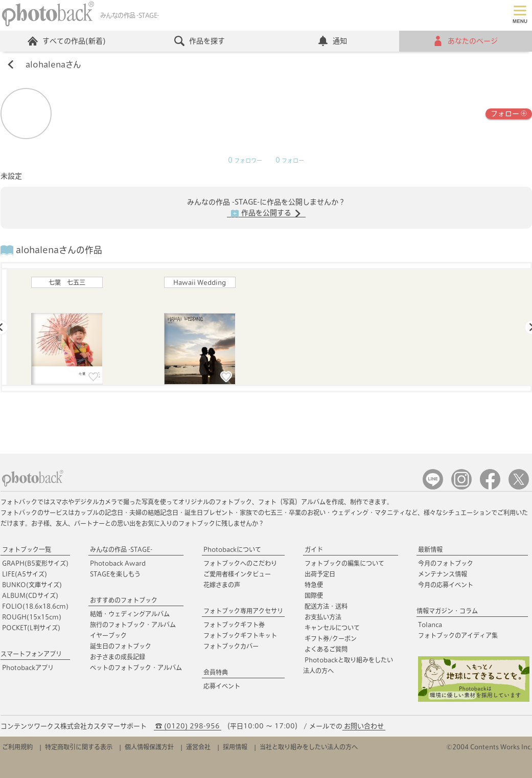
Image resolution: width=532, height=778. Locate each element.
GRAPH (35, 563)
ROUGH (32, 617)
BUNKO (32, 585)
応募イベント (222, 686)
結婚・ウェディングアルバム (130, 614)
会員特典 (216, 672)
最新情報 (430, 549)
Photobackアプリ (28, 668)
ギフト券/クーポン (331, 638)
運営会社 (198, 747)
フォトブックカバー (231, 646)
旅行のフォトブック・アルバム (133, 625)
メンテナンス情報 (443, 574)
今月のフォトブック (446, 563)
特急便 (314, 585)
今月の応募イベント (446, 585)
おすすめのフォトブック (124, 600)
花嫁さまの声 (222, 585)
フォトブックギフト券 (234, 625)
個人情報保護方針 (149, 747)
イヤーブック (108, 635)
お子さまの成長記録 (118, 657)
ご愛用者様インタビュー (237, 574)
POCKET (31, 628)
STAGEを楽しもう (115, 574)
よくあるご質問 (326, 649)
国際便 (314, 595)
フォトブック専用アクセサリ (243, 611)
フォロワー (245, 161)
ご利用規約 (17, 747)
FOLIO (35, 606)
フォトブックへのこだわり (240, 563)
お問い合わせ (364, 726)
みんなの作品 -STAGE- (121, 549)
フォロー (509, 113)
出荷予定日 (320, 574)
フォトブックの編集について (344, 563)
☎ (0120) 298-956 (188, 726)
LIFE (25, 574)
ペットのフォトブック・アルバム (136, 668)
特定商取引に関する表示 (79, 747)
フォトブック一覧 (27, 549)
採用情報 (235, 747)
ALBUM (30, 595)
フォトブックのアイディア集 (458, 635)
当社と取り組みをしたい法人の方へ (309, 747)
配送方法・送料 (326, 606)
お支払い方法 (323, 617)
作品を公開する (266, 213)
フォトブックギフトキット (240, 635)
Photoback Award (118, 563)
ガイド (314, 549)
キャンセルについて (332, 628)
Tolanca (430, 625)
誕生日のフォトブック (121, 646)
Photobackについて (232, 549)
